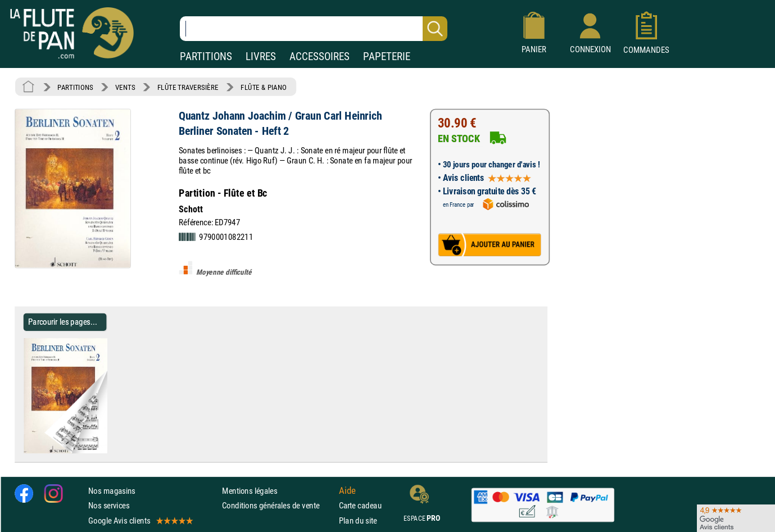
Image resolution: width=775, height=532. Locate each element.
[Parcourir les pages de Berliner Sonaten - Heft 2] (112, 451)
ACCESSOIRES (319, 56)
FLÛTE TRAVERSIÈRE (188, 87)
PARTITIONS (206, 56)
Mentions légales (250, 491)
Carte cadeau (360, 506)
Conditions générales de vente (278, 506)
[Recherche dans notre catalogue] (314, 29)
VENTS (125, 87)
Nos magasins (112, 491)
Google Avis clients (140, 520)
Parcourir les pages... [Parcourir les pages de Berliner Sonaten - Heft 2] (63, 322)
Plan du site (358, 520)
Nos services (109, 506)
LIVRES (261, 56)
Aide (347, 491)
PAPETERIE (387, 56)
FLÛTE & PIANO (264, 87)
